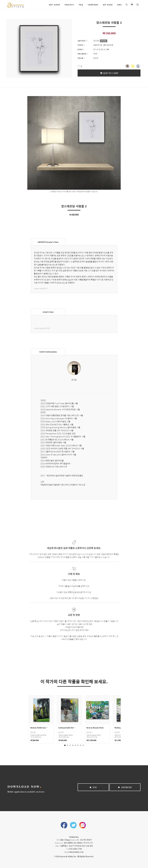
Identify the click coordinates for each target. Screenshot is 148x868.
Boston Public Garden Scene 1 (39, 728)
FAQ (81, 5)
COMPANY (93, 5)
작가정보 (103, 41)
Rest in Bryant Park (95, 728)
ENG (120, 5)
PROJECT (70, 5)
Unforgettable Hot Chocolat (67, 728)
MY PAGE (108, 5)
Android (125, 787)
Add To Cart (109, 73)
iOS (93, 787)
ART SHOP (55, 5)
